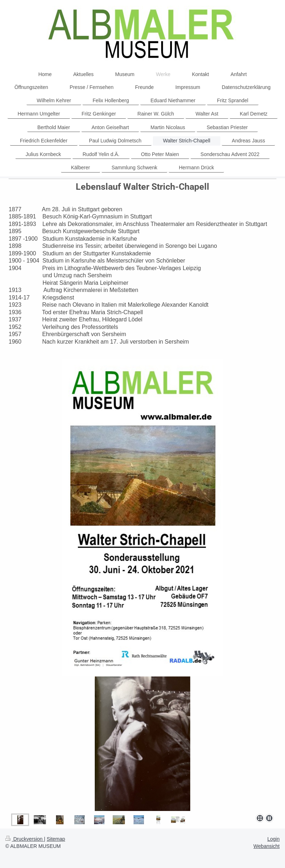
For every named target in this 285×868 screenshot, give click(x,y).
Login (274, 839)
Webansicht (267, 846)
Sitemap (56, 839)
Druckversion (25, 839)
